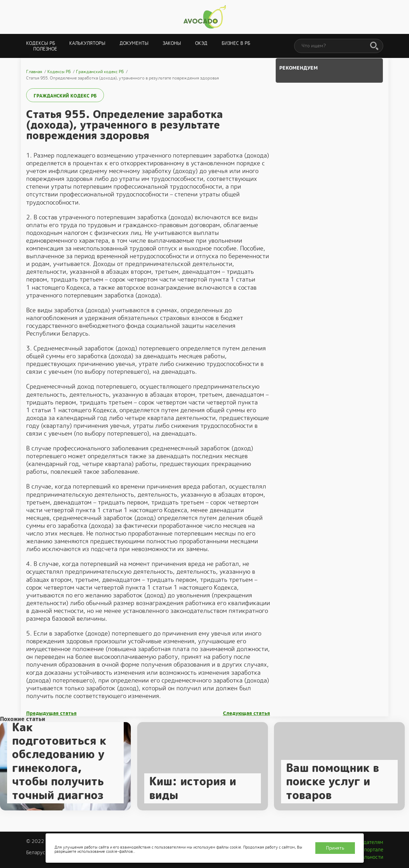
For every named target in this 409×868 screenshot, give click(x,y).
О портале (371, 850)
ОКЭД (201, 43)
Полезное (45, 49)
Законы (172, 43)
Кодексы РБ (41, 43)
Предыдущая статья (51, 713)
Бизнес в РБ (236, 43)
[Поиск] (374, 46)
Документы (134, 43)
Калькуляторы (87, 43)
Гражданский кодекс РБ (65, 96)
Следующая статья (247, 713)
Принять (335, 848)
